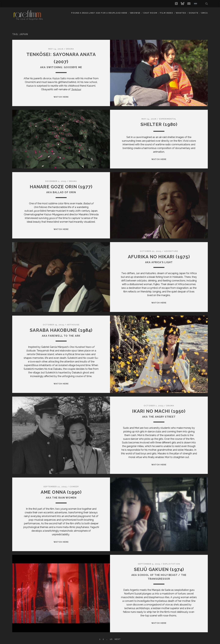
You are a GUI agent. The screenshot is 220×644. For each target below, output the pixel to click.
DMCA (205, 13)
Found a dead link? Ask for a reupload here (99, 13)
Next (118, 639)
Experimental (168, 119)
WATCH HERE (61, 97)
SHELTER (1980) (159, 124)
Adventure (171, 251)
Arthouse (73, 325)
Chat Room (150, 13)
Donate (194, 13)
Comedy (74, 487)
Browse (135, 13)
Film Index (166, 13)
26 (111, 639)
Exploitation (171, 564)
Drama (70, 49)
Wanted (181, 13)
